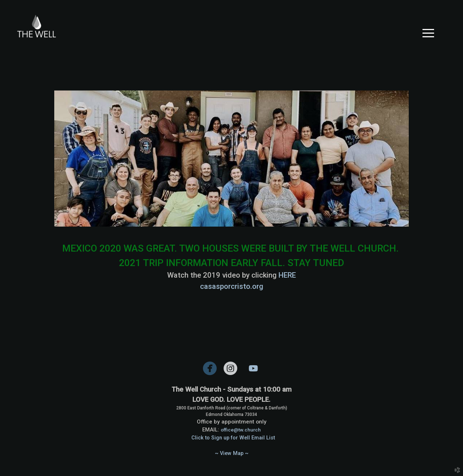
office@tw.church (241, 430)
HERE (287, 275)
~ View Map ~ (232, 453)
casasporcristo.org (232, 286)
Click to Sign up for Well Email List (233, 438)
